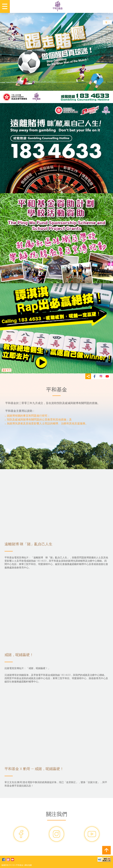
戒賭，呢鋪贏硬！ (56, 617)
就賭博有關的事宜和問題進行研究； (28, 416)
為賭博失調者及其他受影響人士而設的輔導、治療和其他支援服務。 (47, 423)
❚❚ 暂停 (7, 370)
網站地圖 (28, 865)
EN (107, 18)
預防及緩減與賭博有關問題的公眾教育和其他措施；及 (39, 420)
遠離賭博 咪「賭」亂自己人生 (56, 506)
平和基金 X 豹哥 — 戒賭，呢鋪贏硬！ (56, 731)
